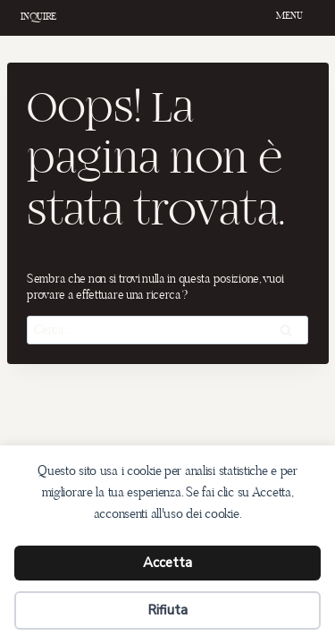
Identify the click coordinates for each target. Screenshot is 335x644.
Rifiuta (167, 610)
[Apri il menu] (291, 18)
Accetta (167, 563)
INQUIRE (38, 16)
